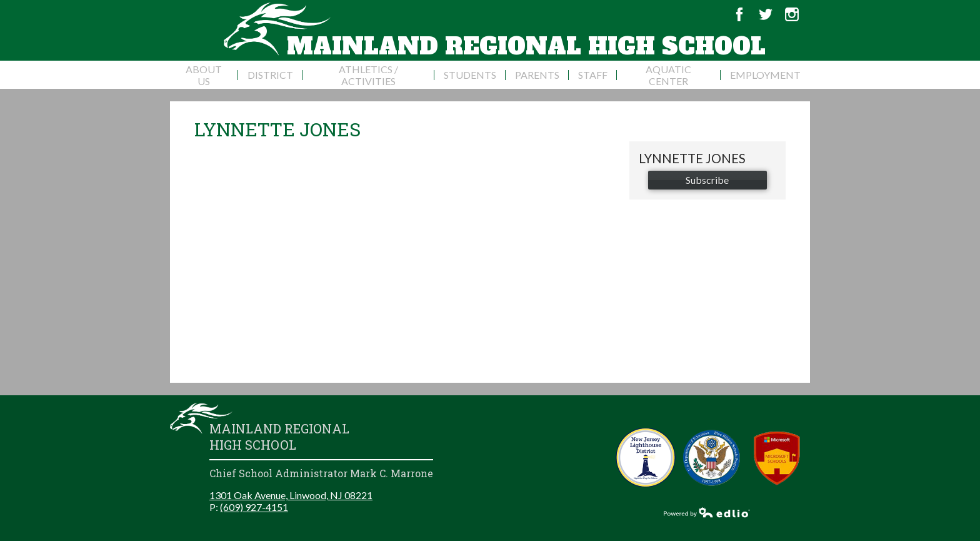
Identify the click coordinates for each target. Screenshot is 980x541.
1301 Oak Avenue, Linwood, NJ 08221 (291, 495)
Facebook (739, 14)
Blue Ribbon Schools (712, 458)
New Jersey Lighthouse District (646, 458)
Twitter (766, 14)
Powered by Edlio (707, 512)
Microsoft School (777, 458)
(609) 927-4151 (254, 507)
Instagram (792, 14)
